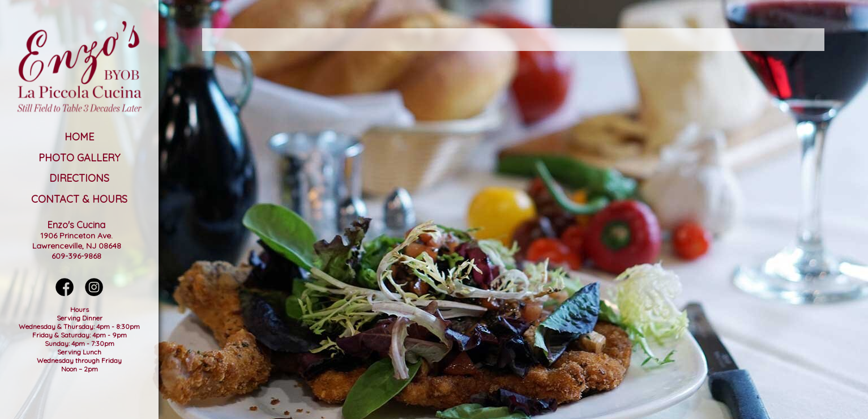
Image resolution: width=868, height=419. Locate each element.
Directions (79, 178)
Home (79, 137)
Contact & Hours (79, 199)
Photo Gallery (79, 158)
